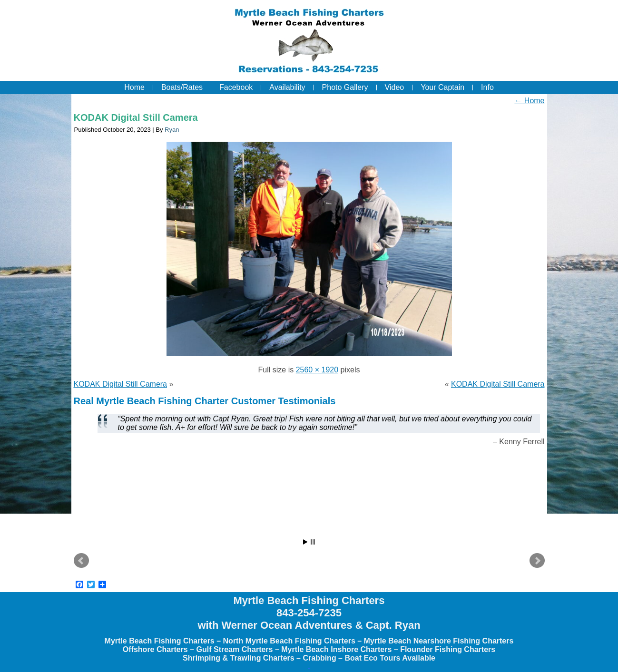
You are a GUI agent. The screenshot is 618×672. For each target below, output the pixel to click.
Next (537, 561)
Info (487, 87)
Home (134, 87)
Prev (81, 561)
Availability (287, 87)
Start (305, 542)
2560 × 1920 (317, 370)
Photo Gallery (345, 87)
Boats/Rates (182, 87)
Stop (313, 542)
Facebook (236, 87)
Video (395, 87)
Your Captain (442, 87)
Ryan (172, 130)
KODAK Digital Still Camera (136, 117)
